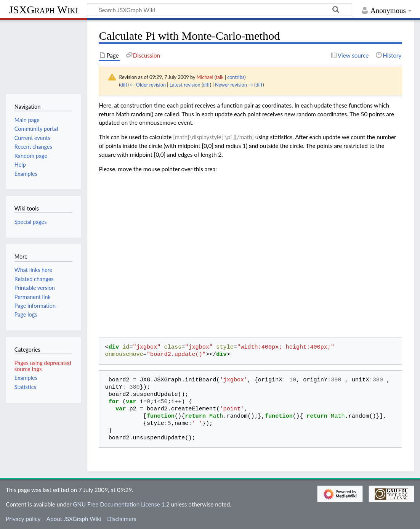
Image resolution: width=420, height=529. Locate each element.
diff (124, 85)
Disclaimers (122, 519)
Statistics (25, 387)
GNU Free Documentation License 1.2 (121, 504)
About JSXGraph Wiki (74, 519)
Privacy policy (23, 519)
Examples (26, 378)
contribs (236, 77)
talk (220, 77)
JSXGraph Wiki (43, 10)
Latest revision (185, 85)
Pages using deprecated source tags (43, 366)
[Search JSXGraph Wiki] (220, 10)
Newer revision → (234, 85)
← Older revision (148, 85)
